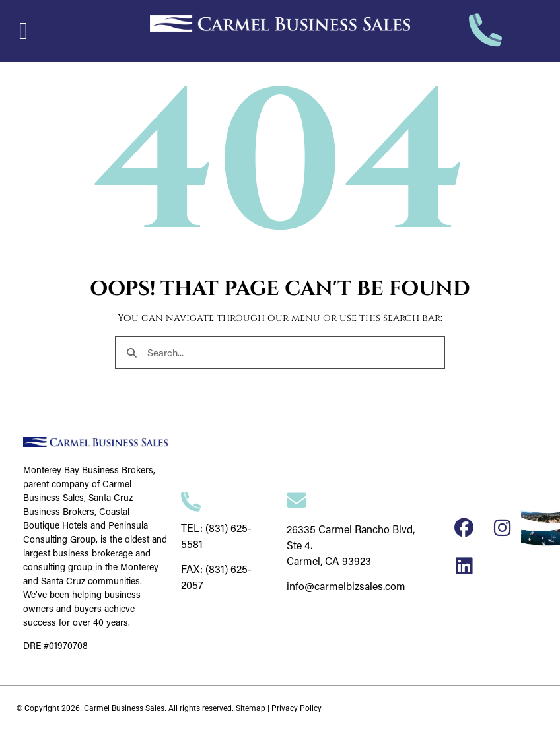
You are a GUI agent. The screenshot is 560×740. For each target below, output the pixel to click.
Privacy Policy (297, 708)
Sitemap (251, 708)
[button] (23, 31)
